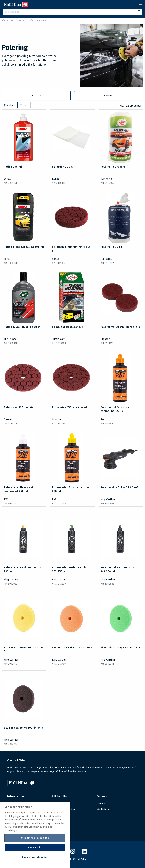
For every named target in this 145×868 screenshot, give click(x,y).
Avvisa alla (35, 847)
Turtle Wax (107, 179)
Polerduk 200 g (62, 167)
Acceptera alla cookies (35, 838)
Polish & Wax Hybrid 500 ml (23, 327)
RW (102, 419)
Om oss (101, 804)
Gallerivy (10, 105)
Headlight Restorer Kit (67, 327)
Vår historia (103, 809)
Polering (42, 21)
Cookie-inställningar (35, 857)
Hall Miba (106, 259)
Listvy (24, 105)
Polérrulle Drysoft (113, 167)
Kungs (56, 179)
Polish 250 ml (13, 167)
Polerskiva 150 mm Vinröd (70, 407)
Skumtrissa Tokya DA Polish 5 (120, 648)
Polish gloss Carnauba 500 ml (24, 247)
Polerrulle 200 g (112, 247)
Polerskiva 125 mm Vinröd (21, 407)
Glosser (105, 339)
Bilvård (31, 21)
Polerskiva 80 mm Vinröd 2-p (120, 327)
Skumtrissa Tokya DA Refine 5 (72, 648)
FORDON (20, 21)
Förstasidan (8, 21)
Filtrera (36, 96)
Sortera (109, 96)
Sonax (7, 179)
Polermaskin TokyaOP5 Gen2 (120, 487)
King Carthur (108, 499)
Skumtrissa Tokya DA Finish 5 (23, 728)
